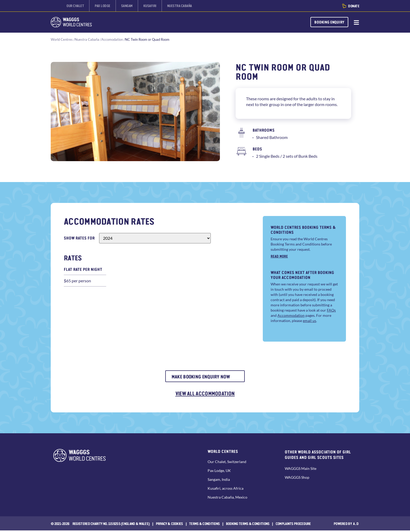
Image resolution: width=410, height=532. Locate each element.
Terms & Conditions (204, 525)
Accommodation (291, 316)
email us (309, 321)
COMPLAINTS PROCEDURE (293, 525)
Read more (279, 256)
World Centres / (63, 39)
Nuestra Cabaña (87, 39)
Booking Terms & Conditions (248, 525)
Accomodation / (113, 39)
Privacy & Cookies (169, 525)
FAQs (331, 310)
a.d (356, 525)
